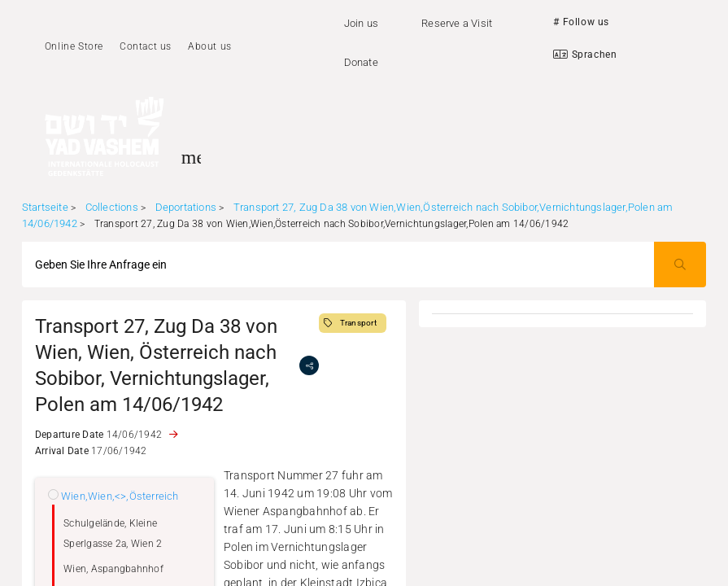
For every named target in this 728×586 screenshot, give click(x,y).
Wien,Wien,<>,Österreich (120, 496)
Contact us (146, 46)
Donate (361, 62)
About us (210, 46)
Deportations (186, 207)
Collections (112, 207)
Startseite (45, 207)
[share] (309, 365)
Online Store (74, 46)
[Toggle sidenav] (191, 157)
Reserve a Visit (457, 23)
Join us (361, 23)
